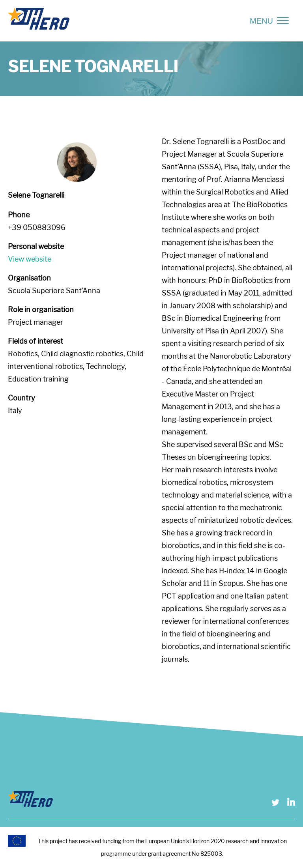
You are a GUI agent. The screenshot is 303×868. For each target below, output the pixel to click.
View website (30, 259)
